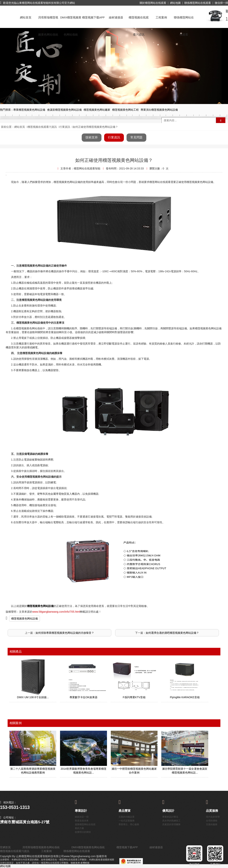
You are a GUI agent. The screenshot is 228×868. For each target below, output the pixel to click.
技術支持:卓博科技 (80, 863)
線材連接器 (116, 17)
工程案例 (161, 17)
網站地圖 (175, 3)
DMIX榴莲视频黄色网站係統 (71, 21)
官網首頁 (5, 847)
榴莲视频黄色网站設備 (25, 619)
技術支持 (92, 137)
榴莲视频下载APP (93, 17)
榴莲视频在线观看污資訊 (139, 21)
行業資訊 (65, 127)
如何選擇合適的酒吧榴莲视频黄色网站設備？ (172, 633)
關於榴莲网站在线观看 (153, 3)
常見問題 (136, 137)
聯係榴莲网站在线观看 (198, 3)
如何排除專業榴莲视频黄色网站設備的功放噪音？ (65, 633)
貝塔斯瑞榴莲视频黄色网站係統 (48, 21)
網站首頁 (26, 17)
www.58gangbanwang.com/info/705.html (56, 612)
